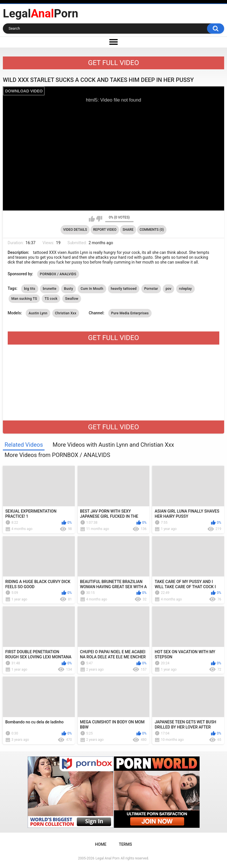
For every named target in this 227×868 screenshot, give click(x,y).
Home (101, 844)
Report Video (105, 230)
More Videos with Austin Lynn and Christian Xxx (113, 445)
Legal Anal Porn (108, 858)
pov (168, 289)
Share (128, 230)
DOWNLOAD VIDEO (24, 91)
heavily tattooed (124, 289)
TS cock (51, 299)
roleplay (185, 289)
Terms (125, 844)
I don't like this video (99, 219)
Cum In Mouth (92, 289)
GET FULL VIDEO (113, 63)
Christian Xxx (66, 313)
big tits (30, 289)
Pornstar (151, 289)
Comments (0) (152, 230)
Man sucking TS (24, 299)
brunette (50, 289)
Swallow (72, 299)
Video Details (75, 230)
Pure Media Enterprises (130, 313)
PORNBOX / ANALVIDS (58, 274)
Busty (69, 289)
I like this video (92, 219)
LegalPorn (41, 14)
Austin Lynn (38, 313)
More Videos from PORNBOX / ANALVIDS (57, 455)
